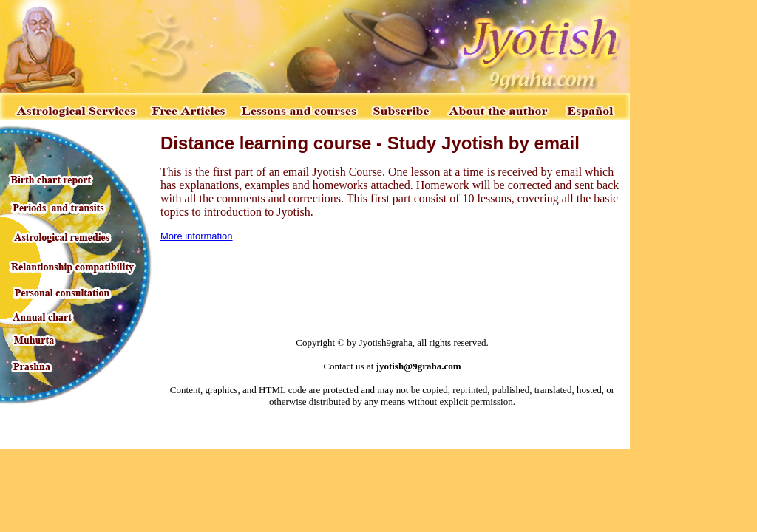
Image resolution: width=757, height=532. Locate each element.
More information (197, 236)
